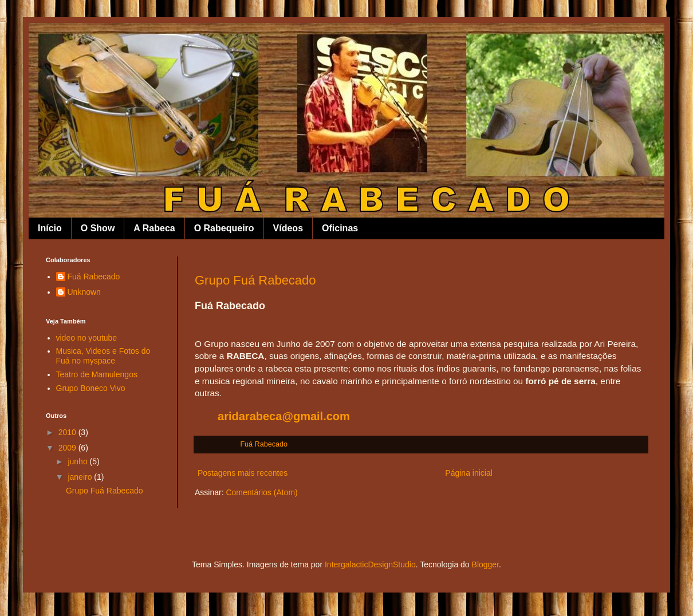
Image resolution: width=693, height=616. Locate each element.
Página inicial (469, 473)
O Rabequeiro (224, 228)
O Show (98, 228)
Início (50, 228)
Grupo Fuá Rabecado (255, 280)
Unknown (84, 292)
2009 (68, 448)
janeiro (81, 477)
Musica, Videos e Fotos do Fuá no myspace (103, 356)
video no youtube (87, 338)
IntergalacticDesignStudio (370, 564)
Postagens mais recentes (243, 473)
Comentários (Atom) (261, 492)
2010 (68, 432)
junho (78, 461)
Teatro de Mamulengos (97, 374)
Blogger (485, 564)
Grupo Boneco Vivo (91, 388)
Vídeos (288, 228)
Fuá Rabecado (94, 277)
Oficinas (340, 228)
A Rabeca (154, 228)
